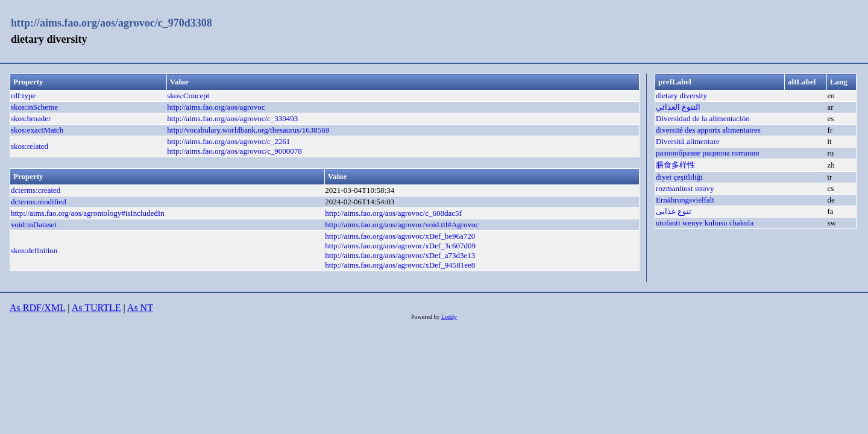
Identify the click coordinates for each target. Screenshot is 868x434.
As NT (140, 308)
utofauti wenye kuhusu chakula (705, 223)
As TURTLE (96, 308)
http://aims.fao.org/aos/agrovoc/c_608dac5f (393, 213)
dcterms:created (36, 190)
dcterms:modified (39, 202)
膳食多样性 (675, 165)
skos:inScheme (34, 107)
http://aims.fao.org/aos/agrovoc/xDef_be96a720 (400, 236)
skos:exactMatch (37, 130)
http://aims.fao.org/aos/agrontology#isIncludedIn (88, 213)
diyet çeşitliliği (679, 177)
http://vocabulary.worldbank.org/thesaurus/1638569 (248, 130)
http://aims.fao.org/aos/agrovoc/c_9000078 (234, 151)
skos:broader (31, 118)
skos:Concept (188, 96)
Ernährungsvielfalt (685, 200)
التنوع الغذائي (678, 107)
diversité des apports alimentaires (708, 130)
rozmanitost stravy (685, 188)
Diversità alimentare (688, 141)
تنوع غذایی (674, 211)
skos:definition (34, 250)
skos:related (30, 146)
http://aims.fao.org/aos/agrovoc (216, 107)
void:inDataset (34, 225)
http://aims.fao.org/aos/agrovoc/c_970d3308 (112, 23)
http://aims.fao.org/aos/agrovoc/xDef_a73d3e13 (400, 255)
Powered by (426, 317)
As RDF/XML (37, 308)
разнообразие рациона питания (707, 153)
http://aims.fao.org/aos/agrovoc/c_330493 (232, 118)
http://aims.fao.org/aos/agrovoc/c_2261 (228, 141)
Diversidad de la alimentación (703, 118)
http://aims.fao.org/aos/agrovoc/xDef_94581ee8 (400, 265)
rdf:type (23, 96)
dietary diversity (681, 96)
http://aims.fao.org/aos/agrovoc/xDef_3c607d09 (400, 246)
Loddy (449, 317)
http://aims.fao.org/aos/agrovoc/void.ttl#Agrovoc (402, 225)
